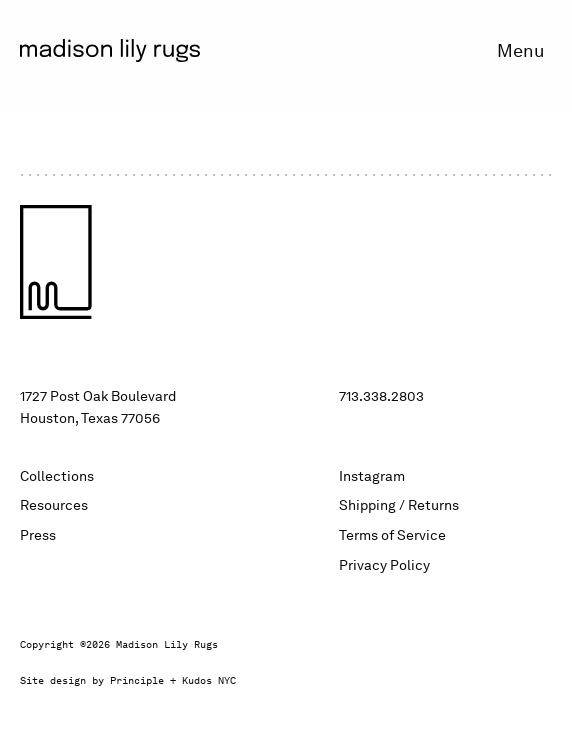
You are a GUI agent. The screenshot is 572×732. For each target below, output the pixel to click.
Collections (57, 476)
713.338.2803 (381, 396)
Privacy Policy (384, 565)
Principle (137, 680)
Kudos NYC (209, 680)
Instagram (372, 476)
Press (38, 535)
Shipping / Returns (399, 505)
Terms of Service (392, 535)
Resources (54, 505)
